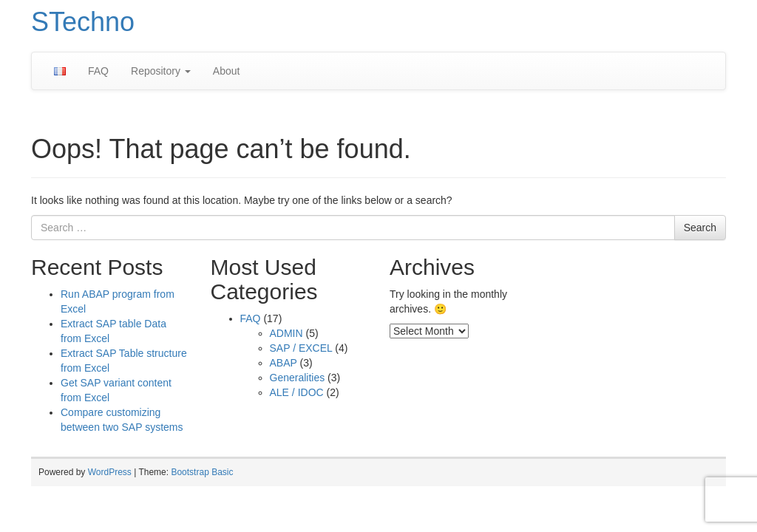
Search (700, 228)
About (227, 71)
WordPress (110, 472)
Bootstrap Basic (202, 472)
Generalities (298, 378)
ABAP (284, 363)
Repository (161, 71)
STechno (83, 22)
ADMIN (286, 333)
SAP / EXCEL (301, 348)
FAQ (98, 71)
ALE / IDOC (297, 392)
